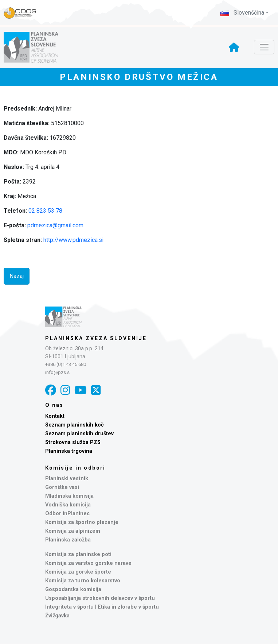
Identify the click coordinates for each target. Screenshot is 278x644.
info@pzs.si (58, 372)
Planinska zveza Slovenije (96, 338)
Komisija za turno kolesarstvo (83, 581)
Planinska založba (68, 540)
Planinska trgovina (69, 451)
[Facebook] (51, 390)
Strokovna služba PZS (73, 442)
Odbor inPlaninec (67, 514)
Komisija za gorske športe (78, 572)
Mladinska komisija (69, 496)
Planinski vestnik (67, 479)
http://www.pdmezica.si (73, 240)
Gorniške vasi (62, 487)
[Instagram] (65, 390)
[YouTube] (81, 390)
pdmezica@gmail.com (55, 225)
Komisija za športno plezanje (82, 522)
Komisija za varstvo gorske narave (88, 563)
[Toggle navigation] (264, 47)
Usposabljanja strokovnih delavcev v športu (100, 598)
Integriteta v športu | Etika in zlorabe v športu (102, 607)
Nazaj (17, 276)
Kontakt (55, 416)
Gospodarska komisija (73, 589)
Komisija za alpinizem (73, 531)
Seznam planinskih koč (75, 425)
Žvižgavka (57, 616)
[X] (96, 390)
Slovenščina (242, 13)
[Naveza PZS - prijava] (24, 13)
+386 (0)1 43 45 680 (66, 364)
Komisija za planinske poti (78, 554)
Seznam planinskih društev (79, 434)
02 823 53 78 (45, 211)
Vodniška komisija (68, 505)
